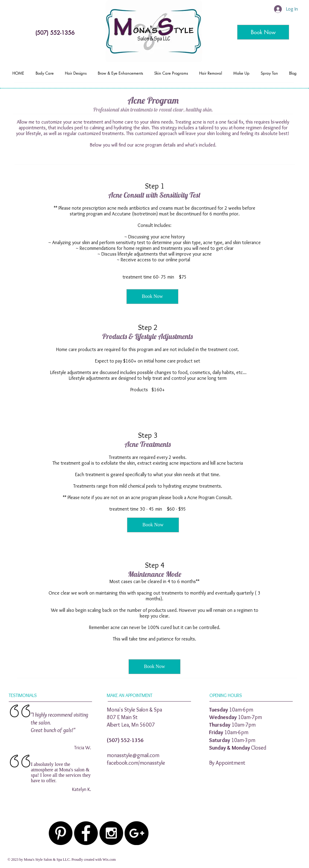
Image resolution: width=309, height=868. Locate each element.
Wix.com (109, 860)
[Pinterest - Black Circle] (61, 833)
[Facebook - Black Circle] (86, 833)
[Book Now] (263, 32)
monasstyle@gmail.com (133, 755)
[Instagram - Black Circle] (111, 833)
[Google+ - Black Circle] (137, 833)
